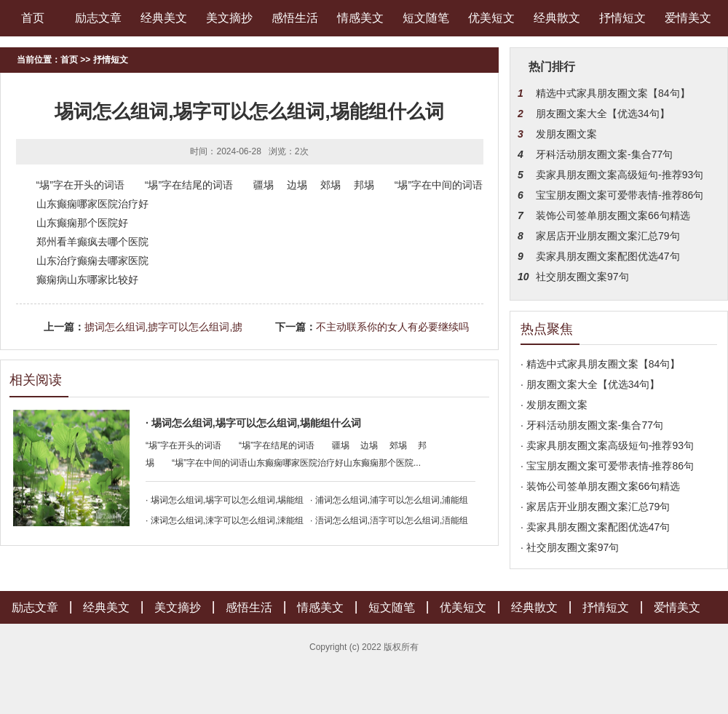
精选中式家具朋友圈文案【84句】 (613, 93)
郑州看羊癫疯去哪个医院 (92, 242)
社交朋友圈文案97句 (582, 277)
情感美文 (360, 18)
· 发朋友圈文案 (554, 405)
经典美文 (164, 18)
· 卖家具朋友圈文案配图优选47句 (595, 527)
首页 (33, 18)
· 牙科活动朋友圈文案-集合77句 (592, 425)
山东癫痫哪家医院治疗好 (92, 204)
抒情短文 (622, 18)
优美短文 (491, 18)
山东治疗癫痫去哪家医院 (92, 261)
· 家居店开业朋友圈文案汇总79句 (595, 507)
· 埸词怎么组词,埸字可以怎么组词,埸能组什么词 (253, 423)
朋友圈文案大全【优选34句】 (603, 114)
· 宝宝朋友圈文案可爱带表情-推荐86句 (607, 466)
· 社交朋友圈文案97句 (570, 547)
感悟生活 (295, 18)
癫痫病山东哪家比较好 (87, 279)
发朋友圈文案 (566, 134)
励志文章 (98, 18)
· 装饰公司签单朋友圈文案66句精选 (600, 486)
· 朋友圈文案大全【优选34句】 (590, 384)
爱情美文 (688, 18)
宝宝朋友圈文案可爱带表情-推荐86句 (620, 195)
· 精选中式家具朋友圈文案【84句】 (600, 364)
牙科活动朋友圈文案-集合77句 (604, 154)
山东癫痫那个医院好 (82, 223)
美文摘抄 (229, 18)
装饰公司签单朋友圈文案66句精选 (613, 215)
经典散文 (557, 18)
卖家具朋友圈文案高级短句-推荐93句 (620, 175)
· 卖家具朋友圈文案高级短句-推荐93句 (607, 445)
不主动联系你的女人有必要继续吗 (392, 327)
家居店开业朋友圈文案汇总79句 (608, 236)
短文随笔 (426, 18)
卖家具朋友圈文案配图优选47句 (608, 256)
